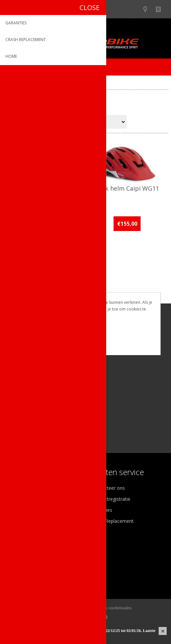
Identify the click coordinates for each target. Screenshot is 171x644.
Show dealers (148, 9)
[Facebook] (13, 389)
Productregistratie (111, 499)
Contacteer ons (108, 488)
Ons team (20, 499)
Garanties (102, 510)
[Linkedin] (49, 389)
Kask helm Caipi (44, 188)
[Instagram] (31, 389)
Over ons (19, 488)
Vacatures (20, 510)
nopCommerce (96, 616)
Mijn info (19, 553)
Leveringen (21, 575)
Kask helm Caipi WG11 (127, 188)
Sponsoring (22, 521)
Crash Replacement (113, 521)
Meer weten (85, 345)
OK (85, 334)
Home (12, 84)
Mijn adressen (25, 564)
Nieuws (161, 9)
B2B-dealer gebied (135, 9)
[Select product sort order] (100, 122)
